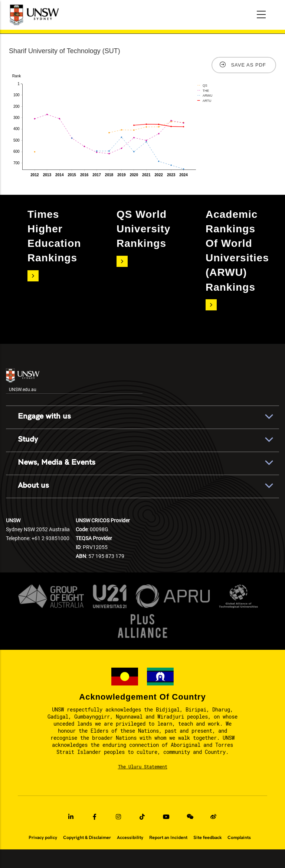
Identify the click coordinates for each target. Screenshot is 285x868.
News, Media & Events (57, 462)
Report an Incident (168, 838)
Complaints (239, 838)
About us (33, 485)
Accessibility (130, 838)
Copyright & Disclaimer (87, 838)
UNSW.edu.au (23, 380)
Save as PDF (248, 65)
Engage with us (44, 416)
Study (28, 439)
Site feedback (207, 838)
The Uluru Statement (143, 767)
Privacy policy (43, 838)
